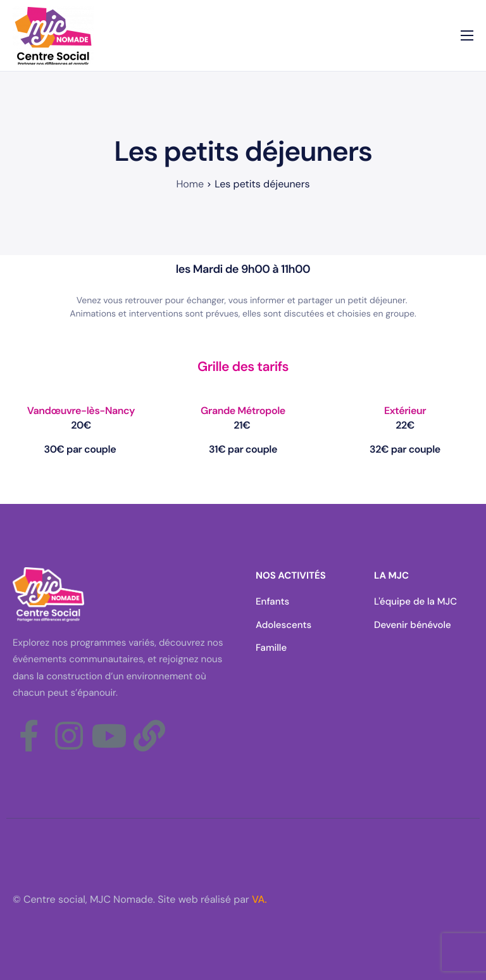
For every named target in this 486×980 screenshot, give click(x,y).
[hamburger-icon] (467, 35)
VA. (259, 899)
